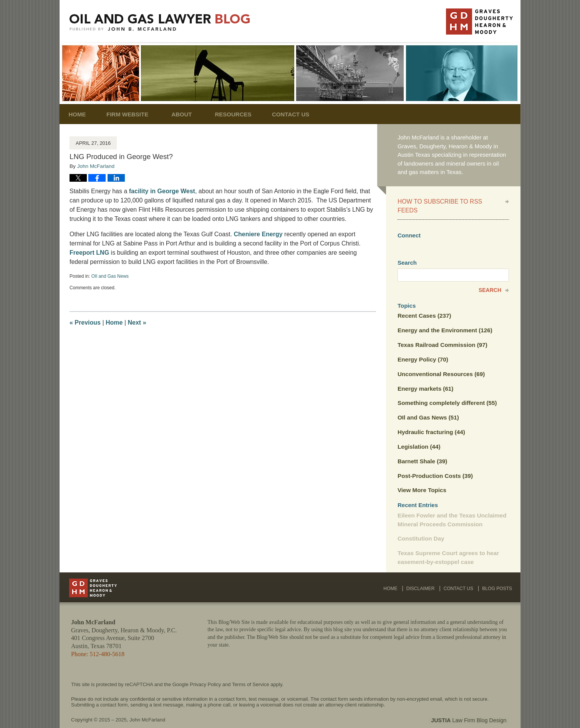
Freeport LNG (89, 253)
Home (80, 114)
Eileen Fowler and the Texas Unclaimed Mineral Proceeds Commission (451, 509)
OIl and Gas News (110, 276)
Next (137, 323)
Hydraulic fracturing (431, 422)
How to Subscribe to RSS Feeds (449, 201)
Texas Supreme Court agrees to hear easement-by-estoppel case (448, 546)
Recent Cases (424, 306)
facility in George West (162, 191)
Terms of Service (251, 672)
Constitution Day (421, 527)
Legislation (419, 436)
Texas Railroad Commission (442, 335)
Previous (85, 323)
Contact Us (298, 114)
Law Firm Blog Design (472, 708)
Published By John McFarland (479, 22)
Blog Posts (498, 576)
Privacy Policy (205, 672)
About (186, 114)
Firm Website (132, 114)
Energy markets (425, 379)
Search (490, 281)
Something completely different (447, 393)
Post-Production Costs (435, 465)
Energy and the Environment (444, 321)
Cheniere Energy (259, 234)
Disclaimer (423, 576)
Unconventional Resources (441, 364)
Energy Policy (423, 350)
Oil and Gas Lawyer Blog (160, 22)
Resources (238, 114)
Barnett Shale (422, 450)
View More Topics (422, 479)
